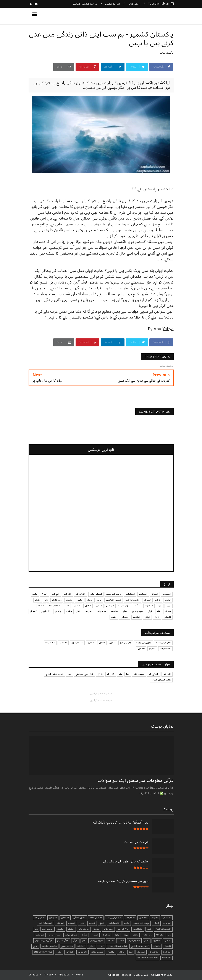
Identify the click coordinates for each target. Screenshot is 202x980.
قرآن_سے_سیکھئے (44, 940)
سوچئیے (40, 935)
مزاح (35, 946)
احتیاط (155, 918)
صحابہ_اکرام (134, 940)
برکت (127, 923)
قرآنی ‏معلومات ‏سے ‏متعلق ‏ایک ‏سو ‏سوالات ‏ (135, 781)
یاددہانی (70, 952)
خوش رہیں (48, 929)
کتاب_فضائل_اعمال (117, 946)
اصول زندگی (79, 918)
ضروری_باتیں (97, 940)
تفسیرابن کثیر (45, 923)
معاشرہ (167, 952)
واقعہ (122, 952)
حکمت (61, 929)
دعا (36, 929)
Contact (33, 975)
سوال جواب (71, 935)
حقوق (71, 929)
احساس (143, 918)
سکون (95, 935)
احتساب (167, 918)
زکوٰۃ (117, 935)
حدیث (96, 929)
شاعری (157, 940)
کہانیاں (81, 946)
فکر (84, 940)
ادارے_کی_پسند (114, 918)
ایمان (156, 923)
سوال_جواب (55, 935)
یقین (59, 952)
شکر (147, 940)
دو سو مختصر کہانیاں (85, 4)
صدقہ (111, 940)
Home (79, 975)
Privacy (48, 975)
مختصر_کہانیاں (50, 946)
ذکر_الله (160, 935)
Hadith (166, 958)
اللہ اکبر (65, 918)
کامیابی (157, 946)
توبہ (149, 929)
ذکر (169, 935)
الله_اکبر (53, 918)
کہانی (91, 946)
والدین (111, 952)
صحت (121, 940)
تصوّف (60, 923)
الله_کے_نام (40, 918)
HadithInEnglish (148, 958)
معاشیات (154, 952)
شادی (168, 940)
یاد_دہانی (82, 952)
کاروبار (168, 946)
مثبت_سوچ (67, 946)
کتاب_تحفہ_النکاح (140, 946)
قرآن (75, 940)
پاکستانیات (167, 53)
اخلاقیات (130, 918)
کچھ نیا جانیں (156, 16)
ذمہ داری (147, 935)
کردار (101, 946)
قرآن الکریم (63, 940)
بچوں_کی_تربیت (141, 923)
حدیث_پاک (84, 929)
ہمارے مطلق (113, 4)
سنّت (84, 935)
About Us (64, 975)
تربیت (92, 923)
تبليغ (102, 923)
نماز (131, 952)
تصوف (72, 923)
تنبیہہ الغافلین (163, 929)
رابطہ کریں (134, 4)
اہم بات (167, 923)
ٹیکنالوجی (138, 929)
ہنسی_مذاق (97, 952)
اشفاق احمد (96, 918)
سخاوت (106, 935)
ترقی (82, 923)
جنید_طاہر (108, 929)
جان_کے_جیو (123, 929)
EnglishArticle (43, 952)
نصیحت (141, 952)
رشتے (135, 935)
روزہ (126, 935)
